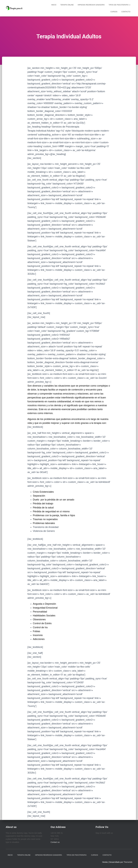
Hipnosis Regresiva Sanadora (91, 5)
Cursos (114, 12)
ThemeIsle (128, 862)
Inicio (54, 5)
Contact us (55, 842)
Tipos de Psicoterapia (119, 5)
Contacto (126, 12)
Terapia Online (67, 5)
